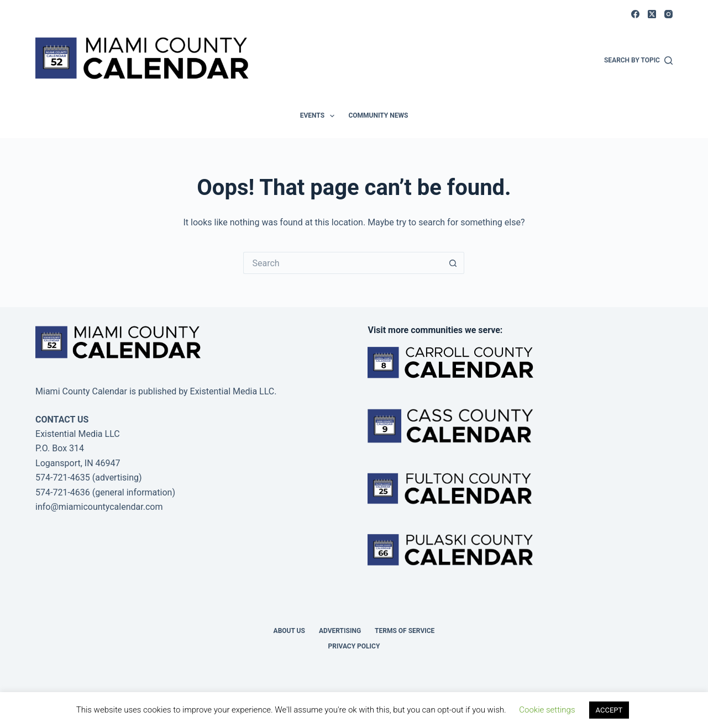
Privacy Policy (354, 646)
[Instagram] (668, 14)
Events (320, 116)
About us (289, 631)
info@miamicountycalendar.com (99, 507)
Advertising (340, 631)
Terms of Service (405, 631)
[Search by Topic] (638, 61)
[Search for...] (343, 263)
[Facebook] (635, 14)
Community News (378, 115)
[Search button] (453, 263)
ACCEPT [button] (609, 710)
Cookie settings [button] (547, 710)
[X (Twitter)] (652, 14)
